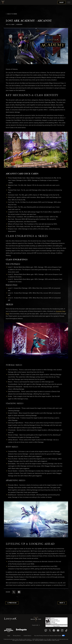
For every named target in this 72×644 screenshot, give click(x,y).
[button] (36, 46)
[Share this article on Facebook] (19, 592)
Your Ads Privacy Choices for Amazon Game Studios (50, 636)
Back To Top (36, 619)
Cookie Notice (27, 636)
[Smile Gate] (21, 630)
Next (62, 603)
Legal (9, 636)
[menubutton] (69, 2)
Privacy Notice (17, 636)
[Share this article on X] (14, 592)
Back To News (11, 14)
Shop (62, 3)
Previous (12, 603)
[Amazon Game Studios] (9, 630)
